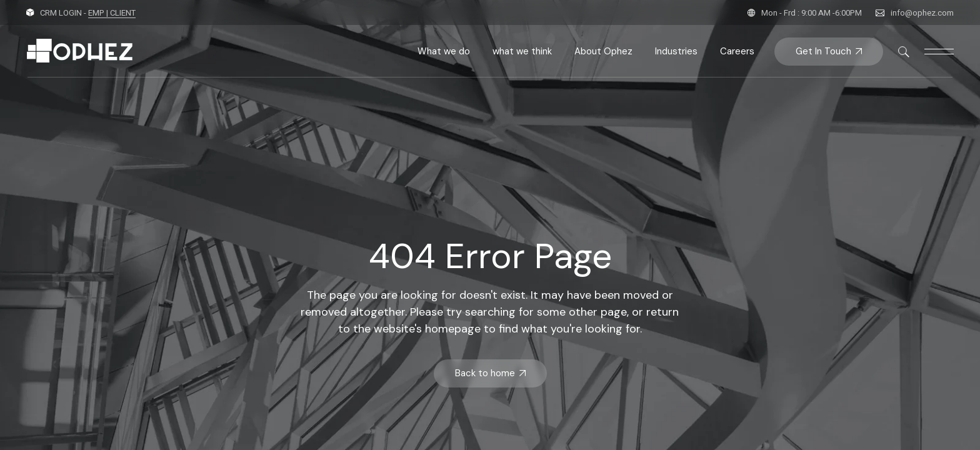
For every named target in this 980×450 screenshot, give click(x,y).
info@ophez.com (922, 13)
